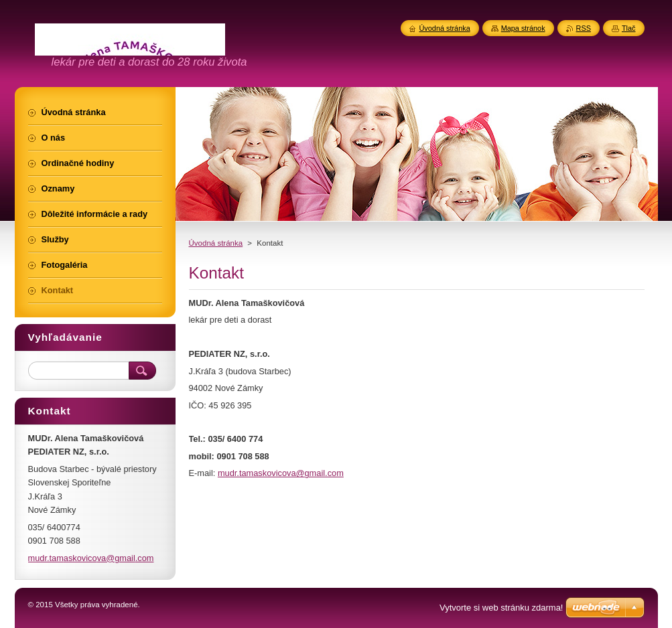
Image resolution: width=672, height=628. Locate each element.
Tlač (629, 28)
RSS (584, 28)
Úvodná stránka (216, 243)
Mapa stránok (523, 28)
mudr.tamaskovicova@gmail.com (281, 473)
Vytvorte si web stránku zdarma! (501, 608)
